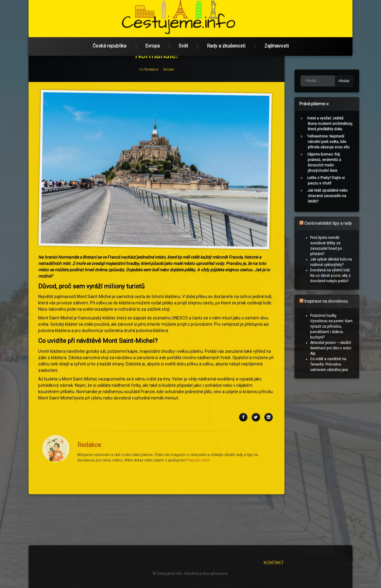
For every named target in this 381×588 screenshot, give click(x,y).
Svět (183, 36)
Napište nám (198, 373)
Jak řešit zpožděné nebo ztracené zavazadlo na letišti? (338, 196)
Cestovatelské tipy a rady (339, 223)
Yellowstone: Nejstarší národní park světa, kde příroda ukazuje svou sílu (339, 142)
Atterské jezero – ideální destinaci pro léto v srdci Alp (341, 348)
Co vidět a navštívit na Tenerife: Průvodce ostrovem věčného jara (340, 364)
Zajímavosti (277, 36)
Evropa (152, 36)
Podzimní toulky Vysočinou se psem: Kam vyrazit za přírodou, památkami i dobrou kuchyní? (342, 326)
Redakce (89, 357)
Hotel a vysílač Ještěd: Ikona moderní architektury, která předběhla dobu (341, 124)
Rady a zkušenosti (226, 36)
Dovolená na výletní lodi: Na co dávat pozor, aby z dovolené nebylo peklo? (341, 276)
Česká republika (109, 36)
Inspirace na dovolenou (337, 301)
